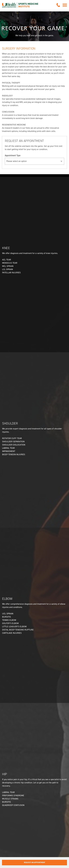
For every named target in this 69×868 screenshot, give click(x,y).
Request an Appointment (35, 862)
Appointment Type (13, 155)
